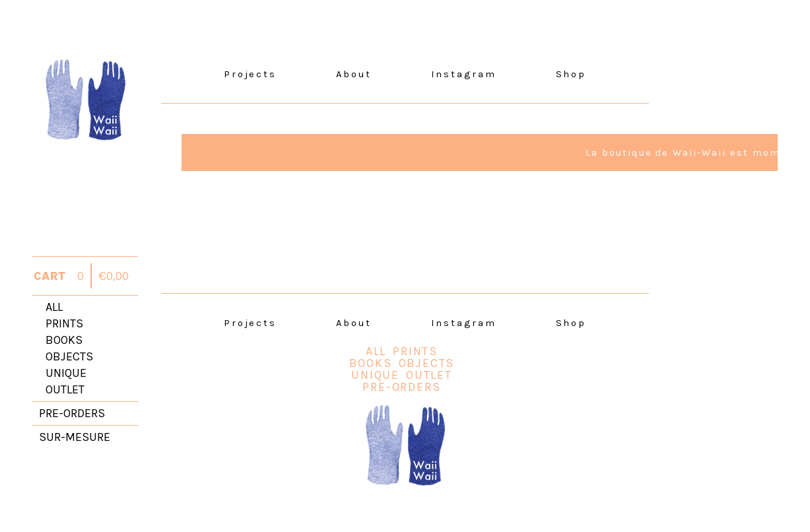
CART (50, 276)
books (64, 340)
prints (64, 323)
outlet (65, 389)
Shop (571, 74)
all (54, 307)
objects (69, 356)
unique (66, 373)
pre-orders (72, 413)
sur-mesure (75, 437)
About (354, 74)
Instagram (464, 74)
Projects (251, 74)
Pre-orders (401, 387)
